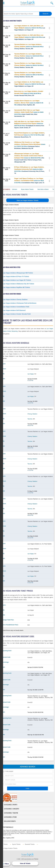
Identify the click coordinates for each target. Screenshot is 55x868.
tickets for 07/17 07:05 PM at (29, 135)
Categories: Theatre (11, 813)
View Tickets (50, 28)
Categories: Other (10, 817)
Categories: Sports (11, 805)
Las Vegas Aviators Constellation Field (16, 307)
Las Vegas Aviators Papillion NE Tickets (16, 287)
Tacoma (30, 419)
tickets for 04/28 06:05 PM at (29, 47)
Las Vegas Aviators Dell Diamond (14, 310)
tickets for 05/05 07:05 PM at (30, 84)
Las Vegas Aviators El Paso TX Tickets (16, 277)
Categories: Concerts (11, 809)
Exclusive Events (10, 821)
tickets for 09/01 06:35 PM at (29, 170)
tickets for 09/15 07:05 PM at (29, 181)
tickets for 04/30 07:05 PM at (29, 65)
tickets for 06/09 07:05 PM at (29, 103)
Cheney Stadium (32, 414)
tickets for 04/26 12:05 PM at (30, 37)
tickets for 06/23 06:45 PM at (29, 113)
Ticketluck (27, 3)
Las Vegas (31, 374)
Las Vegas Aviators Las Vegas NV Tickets (17, 280)
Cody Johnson (16, 189)
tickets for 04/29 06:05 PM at (29, 56)
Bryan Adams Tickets (31, 189)
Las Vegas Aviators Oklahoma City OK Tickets (19, 284)
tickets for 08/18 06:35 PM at (29, 158)
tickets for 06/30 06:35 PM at (29, 124)
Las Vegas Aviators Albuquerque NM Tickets (18, 273)
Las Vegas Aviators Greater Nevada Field (17, 314)
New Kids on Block (46, 189)
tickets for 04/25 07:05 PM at (30, 28)
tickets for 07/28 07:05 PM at (30, 145)
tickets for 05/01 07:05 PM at (29, 75)
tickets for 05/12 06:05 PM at (29, 93)
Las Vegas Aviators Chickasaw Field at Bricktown (20, 303)
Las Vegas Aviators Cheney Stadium (15, 299)
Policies (36, 859)
